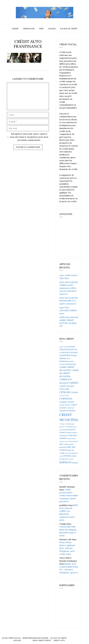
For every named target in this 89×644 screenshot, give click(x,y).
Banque (52, 29)
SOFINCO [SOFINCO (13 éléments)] (65, 462)
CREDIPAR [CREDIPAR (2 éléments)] (68, 405)
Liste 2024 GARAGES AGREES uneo (68, 311)
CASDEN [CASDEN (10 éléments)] (73, 383)
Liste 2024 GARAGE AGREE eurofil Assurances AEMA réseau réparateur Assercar (68, 288)
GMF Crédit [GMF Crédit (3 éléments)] (64, 444)
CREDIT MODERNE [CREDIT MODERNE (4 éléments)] (67, 411)
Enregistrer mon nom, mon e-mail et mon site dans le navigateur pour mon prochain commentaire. (29, 137)
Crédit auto (59, 640)
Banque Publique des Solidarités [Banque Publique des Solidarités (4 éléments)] (68, 358)
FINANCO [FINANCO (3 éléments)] (63, 433)
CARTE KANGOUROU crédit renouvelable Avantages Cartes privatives (69, 496)
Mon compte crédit (42, 640)
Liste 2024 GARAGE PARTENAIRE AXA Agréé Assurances (68, 301)
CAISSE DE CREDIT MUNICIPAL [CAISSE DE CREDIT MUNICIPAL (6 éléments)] (69, 373)
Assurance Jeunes (40, 638)
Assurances (29, 29)
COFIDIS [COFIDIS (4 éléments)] (74, 392)
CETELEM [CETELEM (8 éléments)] (65, 392)
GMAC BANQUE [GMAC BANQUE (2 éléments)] (73, 441)
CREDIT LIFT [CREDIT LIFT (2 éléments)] (71, 408)
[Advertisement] (74, 238)
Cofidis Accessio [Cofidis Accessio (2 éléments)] (64, 395)
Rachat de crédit (69, 29)
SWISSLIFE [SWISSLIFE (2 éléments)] (75, 463)
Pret (41, 29)
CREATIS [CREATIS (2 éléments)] (62, 405)
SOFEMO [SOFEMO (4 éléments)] (67, 456)
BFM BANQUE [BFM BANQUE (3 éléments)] (71, 364)
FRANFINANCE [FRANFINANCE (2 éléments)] (64, 436)
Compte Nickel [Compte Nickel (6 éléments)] (67, 402)
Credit (15, 29)
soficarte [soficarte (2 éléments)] (71, 459)
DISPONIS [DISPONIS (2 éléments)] (65, 430)
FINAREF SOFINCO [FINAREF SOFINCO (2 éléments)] (72, 433)
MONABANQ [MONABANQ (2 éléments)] (63, 447)
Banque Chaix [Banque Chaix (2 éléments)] (63, 347)
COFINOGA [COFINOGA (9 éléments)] (66, 399)
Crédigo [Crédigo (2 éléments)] (62, 424)
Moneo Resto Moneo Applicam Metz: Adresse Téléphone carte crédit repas (67, 548)
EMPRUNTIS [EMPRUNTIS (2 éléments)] (72, 430)
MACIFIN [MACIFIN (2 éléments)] (71, 444)
